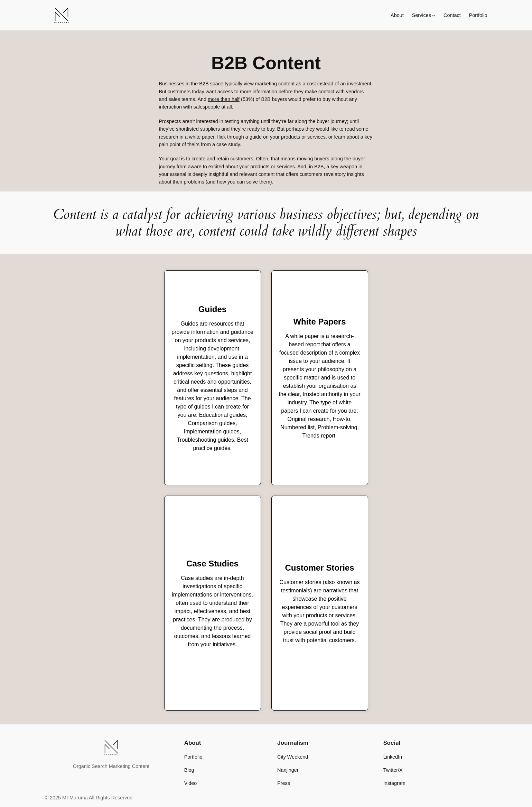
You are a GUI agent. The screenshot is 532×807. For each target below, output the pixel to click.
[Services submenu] (434, 15)
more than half (224, 99)
